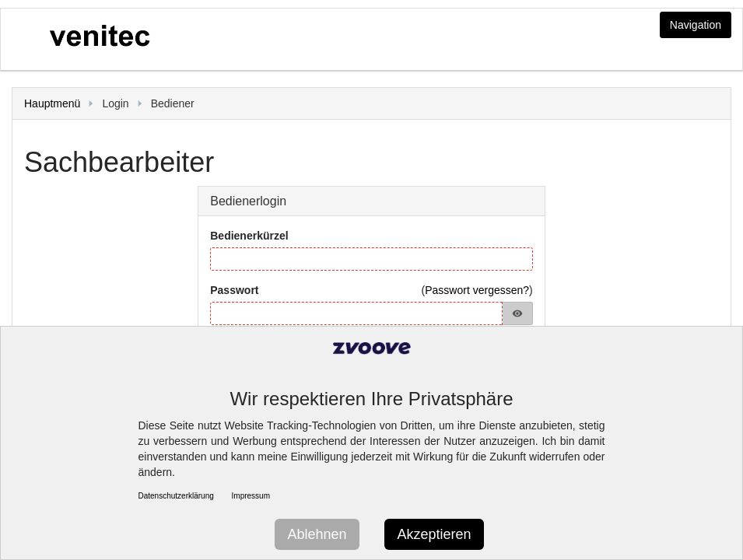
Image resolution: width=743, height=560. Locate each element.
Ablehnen (317, 534)
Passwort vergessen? (477, 290)
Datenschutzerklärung (176, 496)
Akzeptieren (434, 534)
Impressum (251, 496)
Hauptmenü (52, 103)
